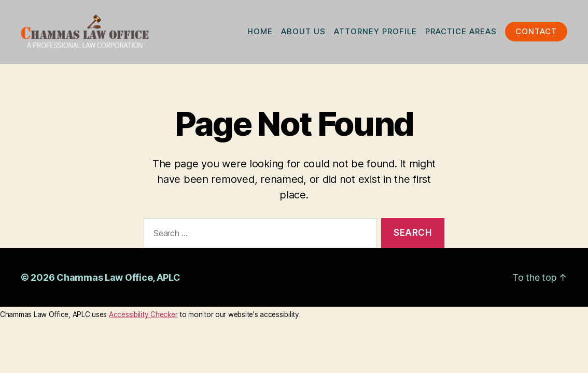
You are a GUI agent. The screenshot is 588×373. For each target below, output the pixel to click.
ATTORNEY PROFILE (375, 33)
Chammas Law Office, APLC (118, 281)
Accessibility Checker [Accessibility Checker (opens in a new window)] (143, 318)
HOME (260, 33)
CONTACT (536, 33)
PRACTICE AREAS (461, 33)
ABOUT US (303, 33)
